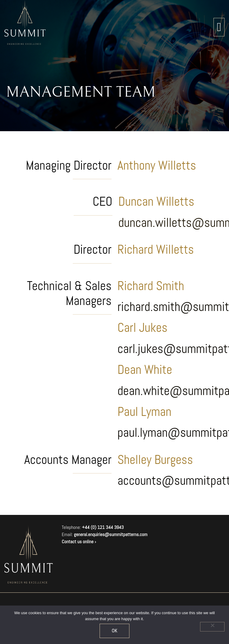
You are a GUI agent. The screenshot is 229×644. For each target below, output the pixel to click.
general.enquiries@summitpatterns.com (111, 534)
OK (114, 631)
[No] (212, 627)
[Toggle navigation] (219, 27)
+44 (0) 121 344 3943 (103, 527)
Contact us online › (79, 542)
